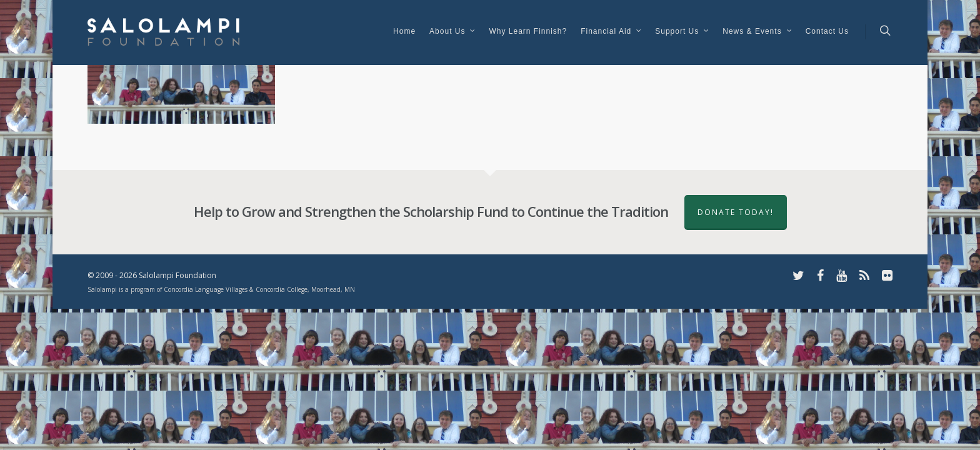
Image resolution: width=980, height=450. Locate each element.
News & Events (757, 32)
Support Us (682, 32)
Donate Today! (736, 212)
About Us (453, 32)
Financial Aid (612, 32)
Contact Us (827, 31)
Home (404, 31)
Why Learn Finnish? (528, 31)
